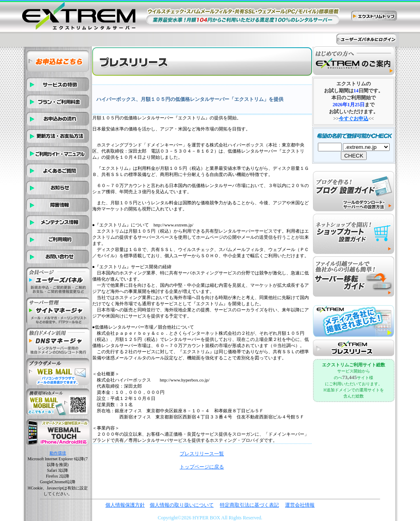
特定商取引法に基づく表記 (249, 505)
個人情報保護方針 (125, 505)
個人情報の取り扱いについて (182, 505)
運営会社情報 (300, 505)
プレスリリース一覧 (202, 454)
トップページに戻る (202, 467)
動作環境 (58, 453)
